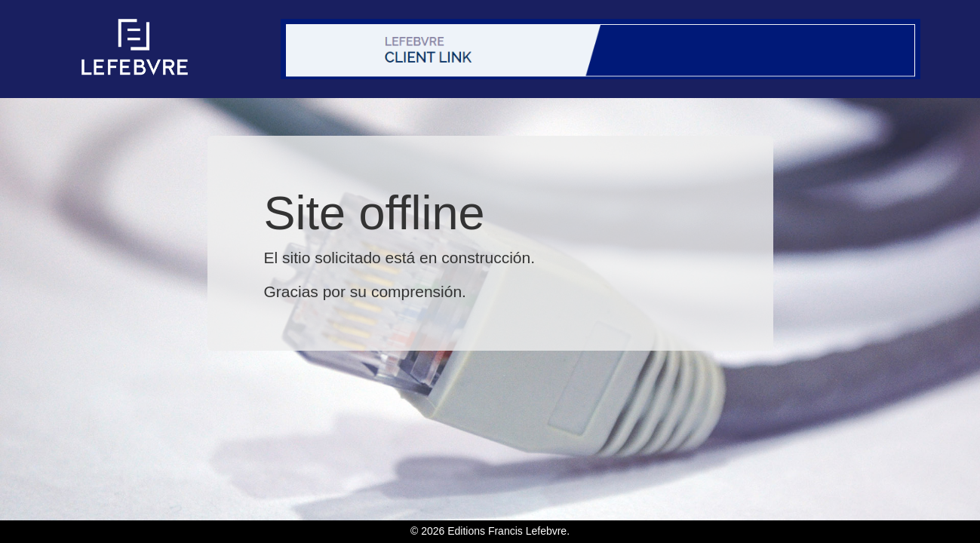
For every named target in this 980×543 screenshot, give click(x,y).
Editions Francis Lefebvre (507, 531)
